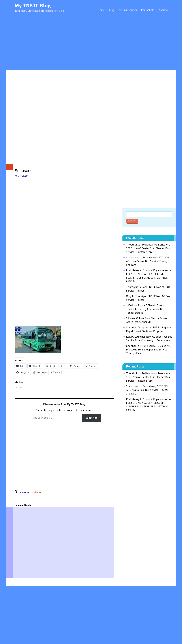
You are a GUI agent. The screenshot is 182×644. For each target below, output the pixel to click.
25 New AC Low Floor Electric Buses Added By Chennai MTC (147, 320)
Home (101, 10)
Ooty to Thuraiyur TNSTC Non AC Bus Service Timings (148, 298)
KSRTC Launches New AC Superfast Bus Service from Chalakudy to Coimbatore (149, 338)
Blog (112, 10)
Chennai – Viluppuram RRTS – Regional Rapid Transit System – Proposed (149, 329)
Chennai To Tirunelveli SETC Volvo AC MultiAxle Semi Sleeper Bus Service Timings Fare (148, 350)
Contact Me (148, 10)
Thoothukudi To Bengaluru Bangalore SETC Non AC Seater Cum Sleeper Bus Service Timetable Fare (148, 248)
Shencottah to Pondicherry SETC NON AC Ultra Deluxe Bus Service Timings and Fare (148, 261)
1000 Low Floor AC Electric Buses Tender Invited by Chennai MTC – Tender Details (145, 309)
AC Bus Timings (128, 10)
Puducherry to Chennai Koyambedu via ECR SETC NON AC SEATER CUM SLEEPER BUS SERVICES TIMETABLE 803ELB (148, 276)
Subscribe (92, 418)
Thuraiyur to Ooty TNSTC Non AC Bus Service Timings (148, 289)
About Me (164, 10)
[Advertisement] (91, 45)
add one (36, 492)
